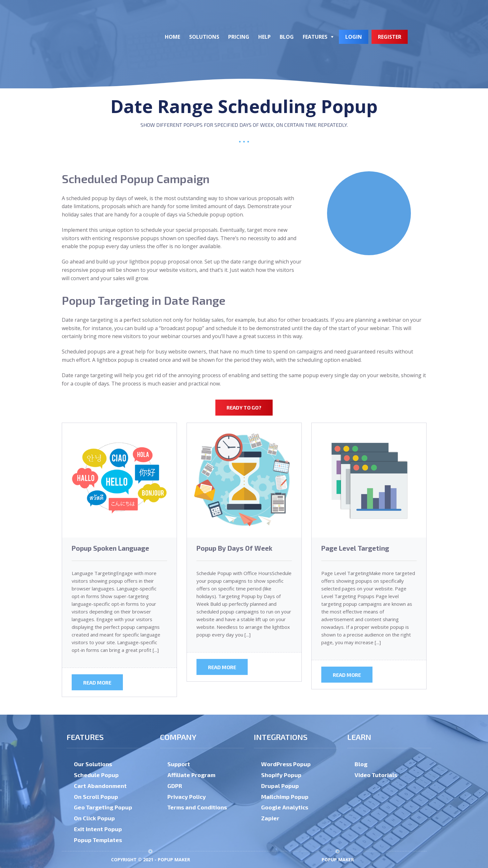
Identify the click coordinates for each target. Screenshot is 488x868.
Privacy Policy (187, 797)
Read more (97, 682)
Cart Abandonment (100, 786)
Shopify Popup (281, 775)
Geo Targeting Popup (103, 807)
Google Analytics (285, 807)
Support (179, 764)
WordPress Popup (286, 764)
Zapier (270, 818)
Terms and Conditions (197, 807)
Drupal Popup (280, 786)
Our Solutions (93, 764)
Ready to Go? (244, 407)
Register (390, 37)
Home (172, 37)
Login (354, 37)
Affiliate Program (191, 775)
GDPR (175, 786)
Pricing (239, 37)
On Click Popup (94, 818)
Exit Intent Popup (98, 829)
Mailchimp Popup (285, 797)
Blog (287, 37)
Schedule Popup (96, 775)
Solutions (204, 37)
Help (264, 37)
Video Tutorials (376, 775)
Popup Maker (338, 860)
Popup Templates (98, 840)
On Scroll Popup (96, 797)
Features (315, 37)
